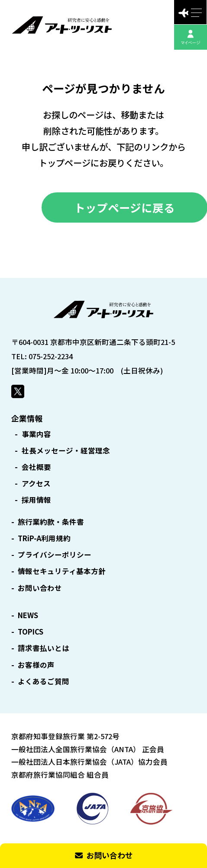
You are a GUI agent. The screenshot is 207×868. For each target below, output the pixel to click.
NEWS (28, 615)
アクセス (36, 483)
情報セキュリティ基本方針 (62, 571)
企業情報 (27, 418)
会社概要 (36, 467)
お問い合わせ (40, 588)
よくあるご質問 (44, 681)
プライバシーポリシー (55, 555)
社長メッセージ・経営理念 (66, 451)
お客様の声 (36, 665)
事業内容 (36, 434)
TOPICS (31, 632)
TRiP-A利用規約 (44, 538)
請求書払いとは (44, 648)
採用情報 (36, 500)
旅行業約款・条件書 (51, 522)
